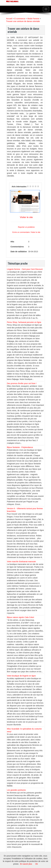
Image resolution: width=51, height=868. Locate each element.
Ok (37, 864)
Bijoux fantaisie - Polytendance (20, 447)
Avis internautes (19, 187)
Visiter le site (26, 217)
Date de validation (19, 252)
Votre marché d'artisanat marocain (21, 562)
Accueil (9, 19)
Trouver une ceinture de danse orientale (23, 21)
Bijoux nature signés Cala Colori (20, 617)
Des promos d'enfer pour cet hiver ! (22, 383)
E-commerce (20, 19)
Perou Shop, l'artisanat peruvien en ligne (24, 322)
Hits (12, 242)
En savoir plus (26, 864)
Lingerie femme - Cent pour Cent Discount (25, 269)
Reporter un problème (26, 227)
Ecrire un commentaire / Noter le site (26, 232)
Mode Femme (33, 19)
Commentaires (17, 247)
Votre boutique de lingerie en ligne (21, 676)
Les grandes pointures (16, 790)
